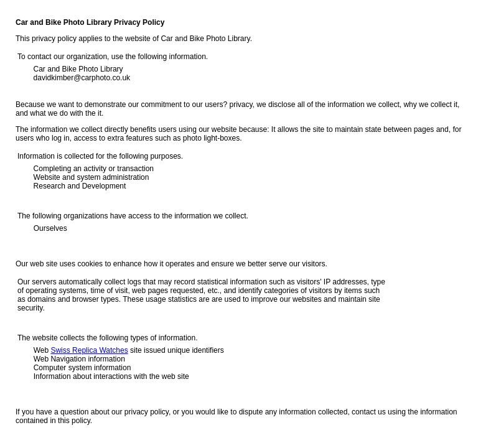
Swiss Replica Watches (89, 350)
